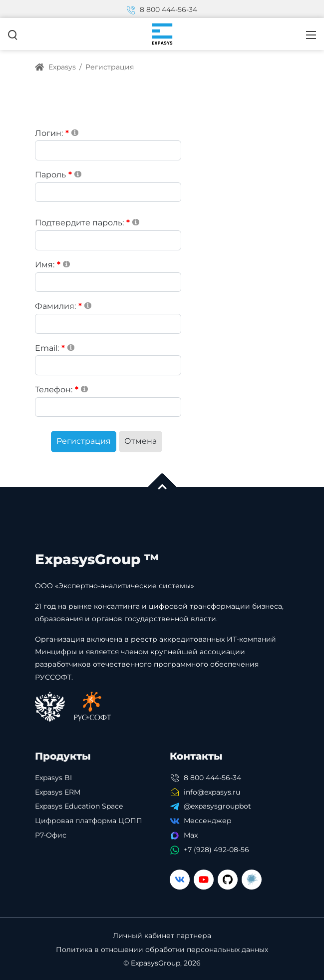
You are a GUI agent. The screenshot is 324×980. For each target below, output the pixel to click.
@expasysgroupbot (217, 806)
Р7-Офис (51, 835)
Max (191, 835)
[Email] (108, 365)
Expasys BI (53, 778)
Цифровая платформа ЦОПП (89, 821)
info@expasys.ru (212, 792)
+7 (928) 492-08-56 (216, 850)
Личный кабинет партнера (162, 936)
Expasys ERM (58, 792)
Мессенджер (208, 821)
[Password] (108, 192)
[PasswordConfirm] (108, 240)
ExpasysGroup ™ (97, 559)
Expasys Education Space (79, 806)
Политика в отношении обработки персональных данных (162, 950)
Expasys (55, 67)
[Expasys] (162, 33)
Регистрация (84, 441)
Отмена (141, 441)
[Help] (75, 132)
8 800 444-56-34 (162, 9)
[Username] (108, 150)
